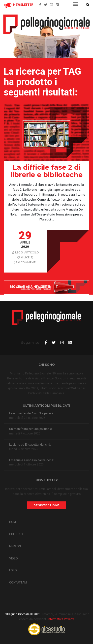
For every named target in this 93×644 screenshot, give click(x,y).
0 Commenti (25, 262)
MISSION (15, 546)
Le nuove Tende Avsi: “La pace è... (32, 413)
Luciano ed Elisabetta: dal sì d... (31, 445)
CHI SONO (16, 534)
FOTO (13, 570)
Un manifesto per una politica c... (32, 429)
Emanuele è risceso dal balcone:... (33, 460)
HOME (13, 522)
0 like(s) (25, 257)
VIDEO (14, 558)
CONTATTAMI (18, 583)
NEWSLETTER (18, 5)
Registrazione (46, 505)
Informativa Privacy (61, 619)
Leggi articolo (25, 252)
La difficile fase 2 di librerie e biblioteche (46, 171)
